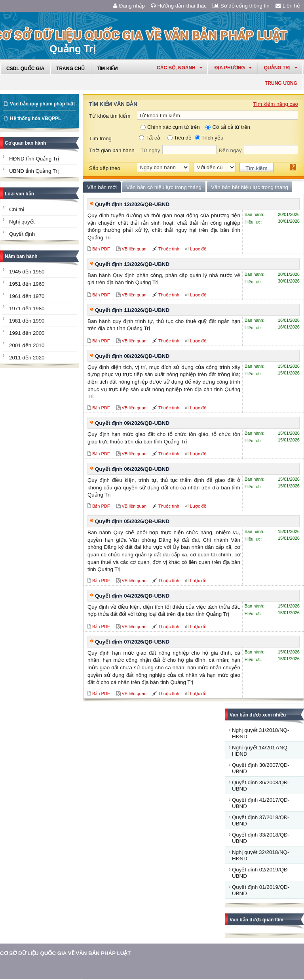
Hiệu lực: (253, 222)
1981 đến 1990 (27, 321)
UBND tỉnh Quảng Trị (34, 171)
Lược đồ (198, 249)
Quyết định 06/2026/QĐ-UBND (132, 469)
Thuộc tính (169, 249)
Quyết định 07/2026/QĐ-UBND (132, 642)
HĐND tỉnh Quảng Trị (34, 159)
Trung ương (281, 83)
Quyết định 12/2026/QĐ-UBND (132, 204)
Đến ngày (230, 150)
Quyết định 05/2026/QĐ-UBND (132, 521)
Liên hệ (288, 6)
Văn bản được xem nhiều (258, 715)
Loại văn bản (19, 194)
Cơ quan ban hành (25, 143)
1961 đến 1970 (27, 296)
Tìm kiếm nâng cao (275, 104)
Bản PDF (101, 249)
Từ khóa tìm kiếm (110, 116)
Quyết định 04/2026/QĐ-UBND (132, 596)
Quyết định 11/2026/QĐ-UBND (132, 310)
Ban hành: (255, 214)
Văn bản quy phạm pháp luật (42, 104)
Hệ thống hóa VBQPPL (35, 118)
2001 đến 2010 (27, 345)
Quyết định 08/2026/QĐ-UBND (132, 356)
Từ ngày (150, 150)
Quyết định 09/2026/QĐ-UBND (132, 423)
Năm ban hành (21, 256)
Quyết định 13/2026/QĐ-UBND (132, 264)
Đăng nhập (129, 6)
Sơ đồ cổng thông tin (241, 6)
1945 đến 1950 (27, 272)
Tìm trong (100, 138)
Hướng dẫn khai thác (179, 6)
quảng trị (281, 68)
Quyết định (22, 234)
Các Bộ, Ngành (180, 68)
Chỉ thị (17, 209)
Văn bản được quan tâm (256, 920)
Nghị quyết (22, 222)
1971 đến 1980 (27, 309)
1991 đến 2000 (27, 333)
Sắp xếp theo (105, 168)
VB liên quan (134, 249)
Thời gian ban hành (112, 150)
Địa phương (233, 68)
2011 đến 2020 (27, 358)
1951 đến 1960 (27, 284)
